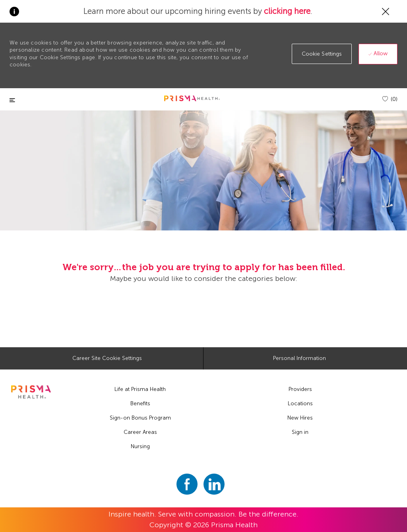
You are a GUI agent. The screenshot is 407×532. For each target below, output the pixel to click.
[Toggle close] (12, 100)
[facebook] (187, 484)
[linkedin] (214, 484)
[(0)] (390, 99)
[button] (322, 54)
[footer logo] (31, 392)
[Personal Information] (299, 358)
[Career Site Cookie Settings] (107, 358)
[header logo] (192, 98)
